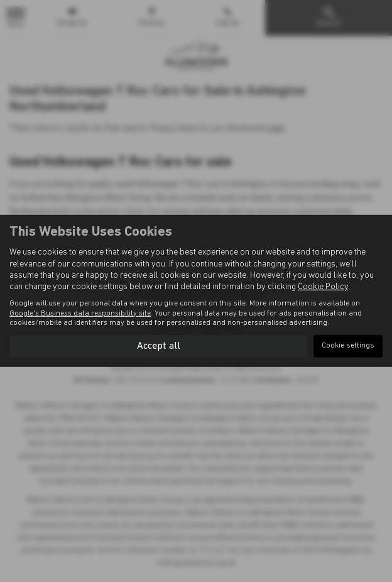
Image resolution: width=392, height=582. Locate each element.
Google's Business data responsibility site (80, 313)
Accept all (159, 346)
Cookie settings (348, 346)
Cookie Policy (323, 287)
